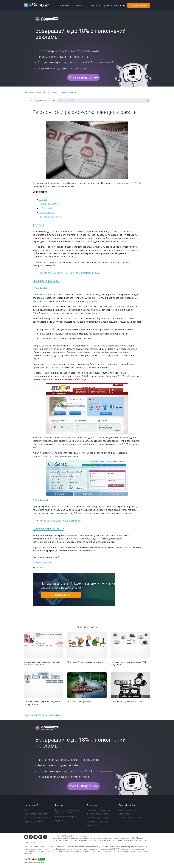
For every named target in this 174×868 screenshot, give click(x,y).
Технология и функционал (99, 810)
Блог (26, 810)
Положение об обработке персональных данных (68, 811)
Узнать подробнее (83, 77)
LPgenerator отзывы (33, 821)
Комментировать (61, 595)
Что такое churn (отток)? (79, 702)
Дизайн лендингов (126, 814)
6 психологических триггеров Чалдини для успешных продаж (42, 663)
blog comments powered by (43, 715)
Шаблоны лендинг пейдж (98, 814)
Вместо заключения (50, 217)
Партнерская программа (98, 821)
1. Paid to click (47, 208)
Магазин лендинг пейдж (98, 818)
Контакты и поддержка (66, 816)
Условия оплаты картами (34, 862)
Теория (43, 200)
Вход (122, 5)
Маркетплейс (93, 825)
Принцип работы (49, 204)
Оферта (59, 820)
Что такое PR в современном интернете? (87, 662)
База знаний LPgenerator (35, 818)
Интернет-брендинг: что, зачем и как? (60, 521)
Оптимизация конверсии (129, 818)
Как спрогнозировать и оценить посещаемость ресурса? (70, 273)
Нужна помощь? (110, 5)
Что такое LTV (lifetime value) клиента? (129, 702)
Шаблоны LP (81, 5)
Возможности (66, 5)
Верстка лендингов (127, 810)
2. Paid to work (47, 213)
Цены (91, 5)
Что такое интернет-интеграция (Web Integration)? (129, 663)
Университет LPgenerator (36, 814)
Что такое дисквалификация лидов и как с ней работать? (43, 703)
